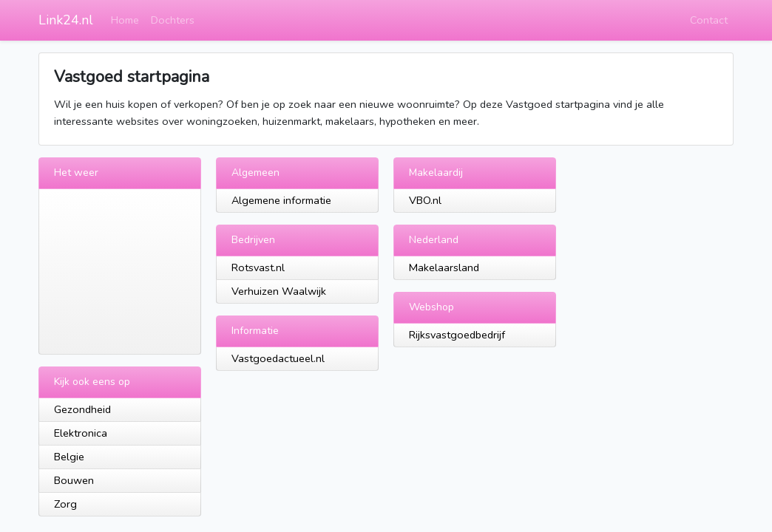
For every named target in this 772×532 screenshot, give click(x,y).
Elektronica (81, 433)
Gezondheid (82, 409)
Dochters (173, 20)
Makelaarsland (444, 267)
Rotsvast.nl (258, 267)
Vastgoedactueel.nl (278, 358)
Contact (709, 20)
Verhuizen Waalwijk (279, 291)
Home (125, 20)
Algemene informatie (281, 200)
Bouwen (74, 480)
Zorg (65, 504)
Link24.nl (66, 20)
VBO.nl (425, 200)
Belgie (69, 457)
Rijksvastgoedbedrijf (457, 335)
